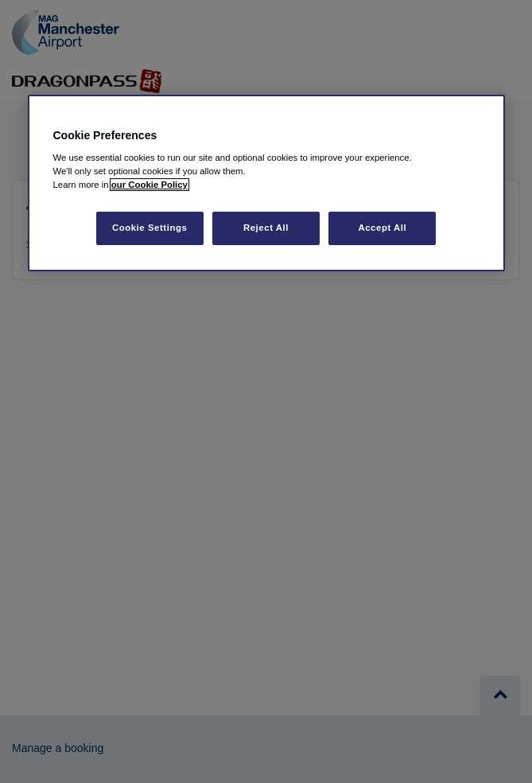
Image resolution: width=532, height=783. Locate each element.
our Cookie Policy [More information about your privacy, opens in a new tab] (150, 185)
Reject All (266, 228)
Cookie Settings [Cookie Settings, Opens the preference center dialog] (150, 228)
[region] (266, 183)
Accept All (382, 228)
